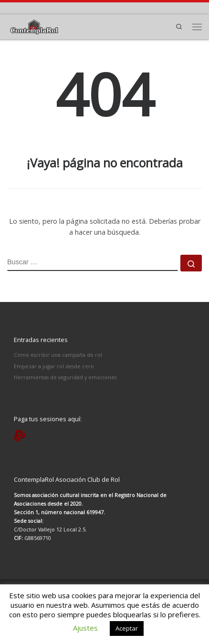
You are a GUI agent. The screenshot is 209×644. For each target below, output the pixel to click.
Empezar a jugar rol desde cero (54, 366)
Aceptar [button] (127, 628)
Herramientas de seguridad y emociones (65, 377)
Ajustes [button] (85, 628)
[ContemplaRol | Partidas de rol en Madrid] (34, 26)
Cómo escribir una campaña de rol (58, 355)
